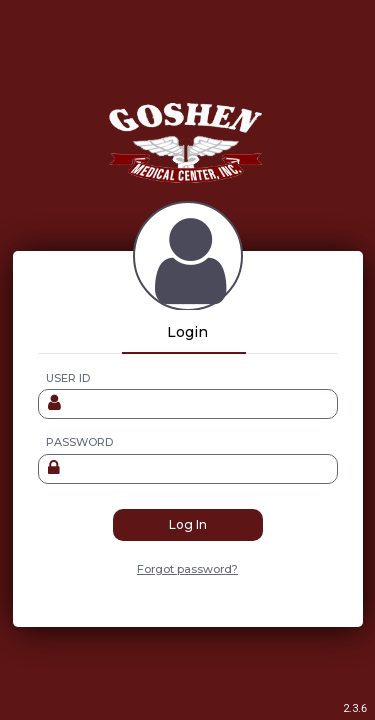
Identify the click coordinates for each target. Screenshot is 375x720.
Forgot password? (187, 569)
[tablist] (188, 332)
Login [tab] (187, 332)
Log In (188, 524)
